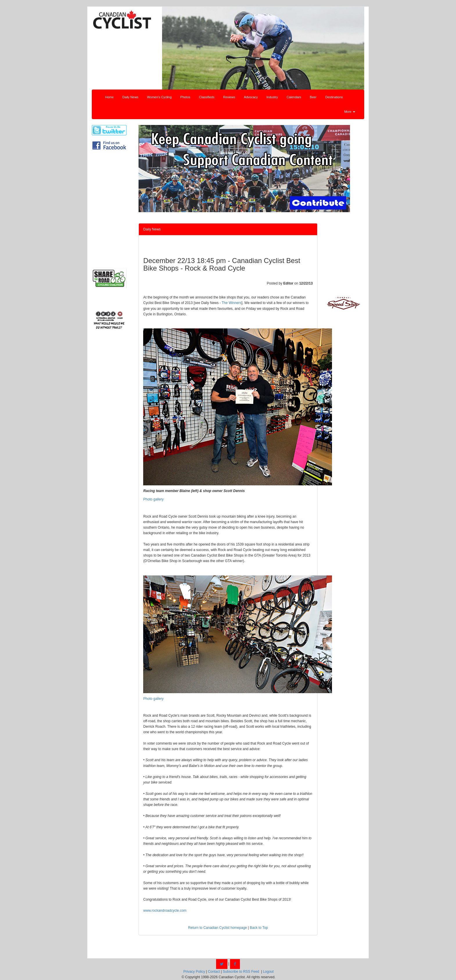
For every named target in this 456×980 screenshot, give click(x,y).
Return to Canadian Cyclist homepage (217, 928)
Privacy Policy (194, 972)
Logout (268, 972)
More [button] (350, 112)
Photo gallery (153, 499)
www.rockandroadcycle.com (165, 911)
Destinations (334, 97)
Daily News (130, 97)
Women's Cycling (159, 97)
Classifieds (207, 97)
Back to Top (259, 928)
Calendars (294, 97)
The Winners (231, 303)
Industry (272, 97)
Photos (185, 97)
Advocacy (251, 97)
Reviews (229, 97)
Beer (313, 97)
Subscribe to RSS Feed (241, 972)
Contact (214, 972)
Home (109, 97)
